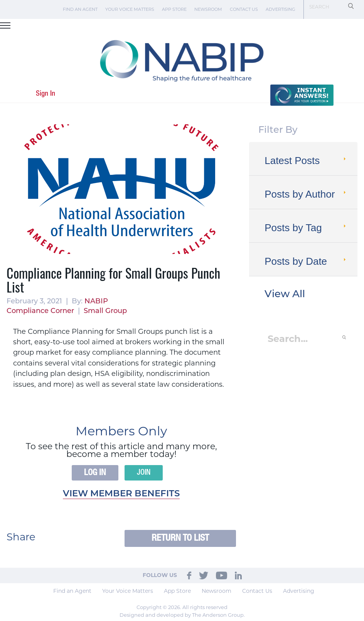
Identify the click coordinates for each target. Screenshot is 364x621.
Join (144, 473)
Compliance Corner (40, 311)
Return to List (180, 538)
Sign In (45, 94)
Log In (95, 473)
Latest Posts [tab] (306, 161)
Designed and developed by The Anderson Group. (182, 615)
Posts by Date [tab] (306, 261)
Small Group (105, 311)
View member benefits (121, 494)
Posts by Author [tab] (306, 194)
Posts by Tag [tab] (306, 228)
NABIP (96, 302)
